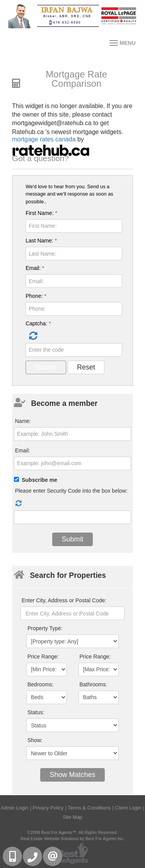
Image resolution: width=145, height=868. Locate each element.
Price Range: (43, 657)
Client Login (128, 808)
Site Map (72, 817)
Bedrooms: (41, 684)
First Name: (41, 213)
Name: (23, 421)
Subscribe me (39, 480)
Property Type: (45, 628)
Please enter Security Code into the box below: (71, 491)
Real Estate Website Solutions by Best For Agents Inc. (72, 839)
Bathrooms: (94, 684)
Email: (35, 268)
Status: (36, 712)
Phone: (36, 296)
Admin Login (14, 808)
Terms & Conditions (89, 808)
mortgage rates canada (44, 139)
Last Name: (41, 241)
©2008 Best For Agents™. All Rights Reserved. (73, 832)
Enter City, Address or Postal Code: (64, 600)
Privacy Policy (48, 808)
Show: (35, 740)
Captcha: (38, 323)
